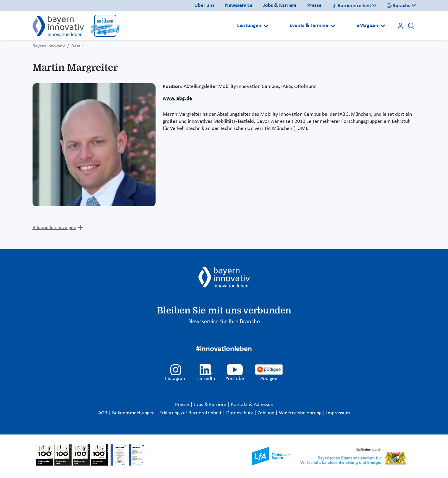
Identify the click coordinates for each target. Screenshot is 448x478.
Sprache (399, 6)
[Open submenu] (266, 26)
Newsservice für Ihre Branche (224, 322)
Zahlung (266, 413)
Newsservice (239, 5)
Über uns (204, 5)
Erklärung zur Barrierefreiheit (191, 413)
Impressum (338, 413)
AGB (103, 413)
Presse (314, 5)
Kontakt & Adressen (252, 405)
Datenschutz (240, 413)
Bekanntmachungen (134, 413)
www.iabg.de (177, 98)
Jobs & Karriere (280, 5)
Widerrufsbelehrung (301, 413)
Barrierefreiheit (352, 6)
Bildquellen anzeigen (54, 228)
